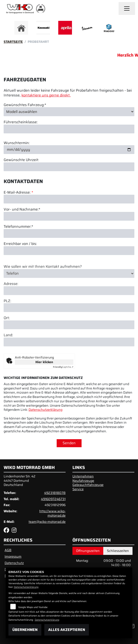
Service (78, 489)
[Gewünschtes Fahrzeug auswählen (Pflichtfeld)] (69, 112)
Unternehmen (83, 476)
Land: (8, 343)
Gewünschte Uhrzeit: (21, 160)
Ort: (7, 326)
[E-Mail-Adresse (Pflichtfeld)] (69, 199)
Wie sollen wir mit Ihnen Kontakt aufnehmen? (43, 274)
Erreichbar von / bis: (20, 244)
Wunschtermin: (17, 143)
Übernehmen (25, 630)
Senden (69, 443)
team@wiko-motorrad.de (47, 522)
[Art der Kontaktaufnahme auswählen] (69, 281)
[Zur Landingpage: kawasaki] (43, 28)
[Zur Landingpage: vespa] (87, 28)
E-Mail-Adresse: (18, 193)
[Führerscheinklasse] (69, 129)
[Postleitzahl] (69, 315)
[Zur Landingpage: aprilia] (65, 28)
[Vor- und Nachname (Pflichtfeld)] (69, 216)
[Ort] (69, 333)
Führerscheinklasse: (21, 122)
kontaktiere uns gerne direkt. (46, 95)
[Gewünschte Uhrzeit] (69, 167)
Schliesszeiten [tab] (118, 551)
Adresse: (11, 292)
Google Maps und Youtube (33, 607)
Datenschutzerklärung (45, 410)
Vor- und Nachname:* (22, 210)
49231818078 (55, 493)
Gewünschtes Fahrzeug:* (25, 105)
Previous (14, 29)
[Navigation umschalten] (127, 8)
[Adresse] (69, 298)
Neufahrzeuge (83, 481)
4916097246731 (53, 499)
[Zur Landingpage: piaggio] (109, 28)
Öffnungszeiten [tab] (88, 551)
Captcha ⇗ (63, 367)
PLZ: (7, 309)
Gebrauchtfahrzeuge (88, 485)
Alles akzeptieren (67, 630)
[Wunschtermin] (69, 150)
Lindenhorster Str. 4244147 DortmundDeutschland (20, 481)
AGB (8, 550)
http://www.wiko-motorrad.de (52, 513)
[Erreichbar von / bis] (69, 251)
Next (124, 29)
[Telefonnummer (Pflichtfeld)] (69, 233)
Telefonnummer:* (18, 227)
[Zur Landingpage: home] (21, 28)
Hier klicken (44, 362)
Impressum (13, 556)
